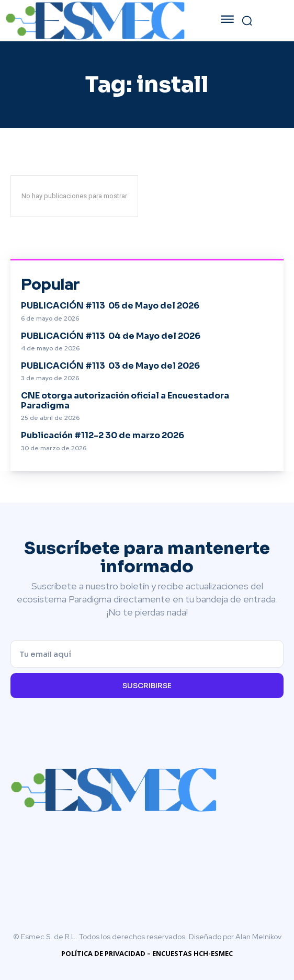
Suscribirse (147, 686)
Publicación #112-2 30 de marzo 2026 (103, 435)
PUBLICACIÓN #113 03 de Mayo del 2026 (110, 366)
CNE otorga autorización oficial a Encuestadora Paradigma (125, 401)
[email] (147, 654)
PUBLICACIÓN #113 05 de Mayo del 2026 (110, 306)
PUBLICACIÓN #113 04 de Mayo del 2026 (111, 336)
